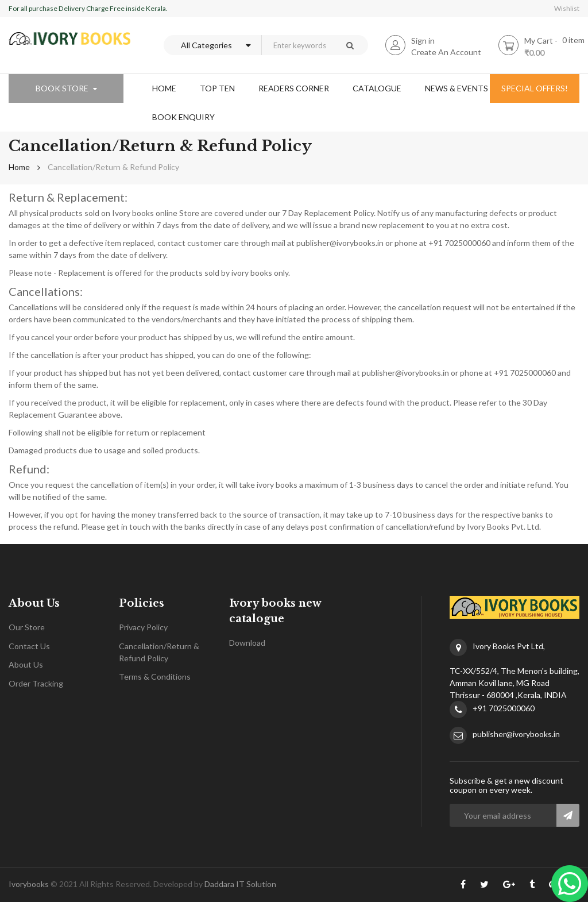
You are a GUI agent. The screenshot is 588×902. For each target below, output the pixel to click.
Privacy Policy (143, 627)
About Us (26, 664)
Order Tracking (36, 683)
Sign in (423, 41)
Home (19, 167)
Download (247, 643)
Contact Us (29, 646)
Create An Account (446, 52)
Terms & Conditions (155, 676)
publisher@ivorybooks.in (516, 734)
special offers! (535, 88)
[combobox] (296, 45)
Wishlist (567, 8)
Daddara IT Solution (240, 884)
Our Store (27, 627)
